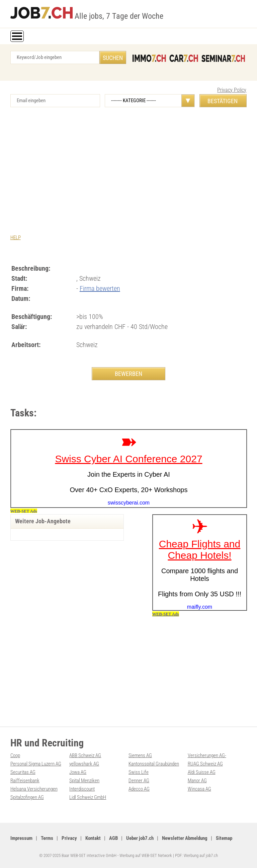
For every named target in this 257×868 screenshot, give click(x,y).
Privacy (69, 838)
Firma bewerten (100, 288)
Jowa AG (78, 772)
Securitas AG (23, 772)
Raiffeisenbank (25, 781)
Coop (15, 755)
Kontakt (93, 838)
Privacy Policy (232, 90)
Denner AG (139, 781)
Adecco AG (139, 789)
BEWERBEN (128, 374)
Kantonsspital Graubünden (154, 764)
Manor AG (197, 781)
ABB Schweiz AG (85, 755)
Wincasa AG (199, 789)
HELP (16, 238)
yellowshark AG (84, 764)
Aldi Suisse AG (202, 772)
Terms (47, 838)
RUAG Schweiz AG (205, 764)
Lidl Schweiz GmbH (88, 797)
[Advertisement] (129, 164)
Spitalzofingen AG (27, 797)
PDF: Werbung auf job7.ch (196, 855)
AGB (113, 838)
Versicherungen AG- (207, 755)
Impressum (21, 838)
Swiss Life (139, 772)
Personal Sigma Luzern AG (36, 764)
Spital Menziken (84, 781)
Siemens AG (140, 755)
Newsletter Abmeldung (185, 838)
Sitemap (224, 838)
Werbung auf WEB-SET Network (146, 855)
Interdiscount (82, 789)
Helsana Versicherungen (34, 789)
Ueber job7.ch (140, 838)
